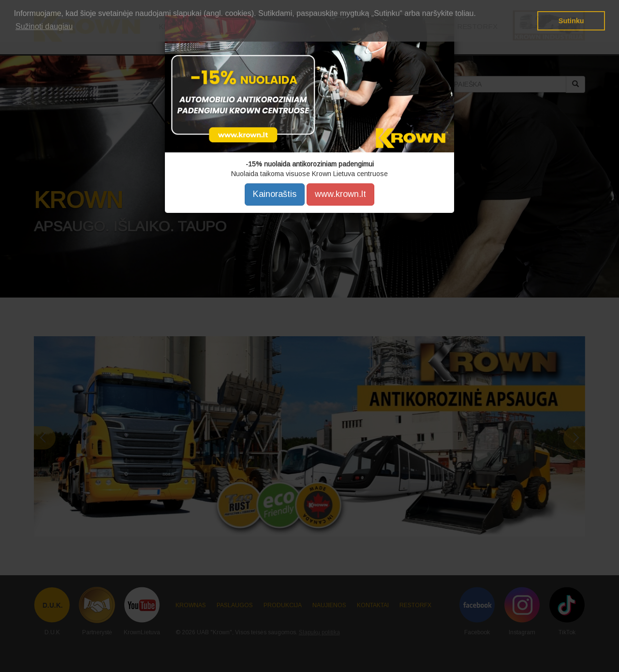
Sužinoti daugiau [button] (44, 26)
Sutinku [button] (571, 21)
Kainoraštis (275, 194)
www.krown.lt (340, 194)
